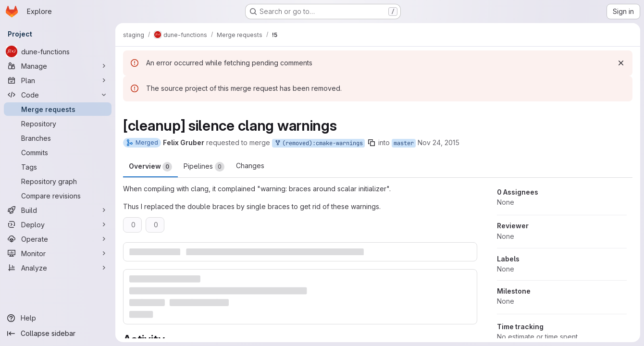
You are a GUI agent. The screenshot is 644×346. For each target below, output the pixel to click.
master (404, 143)
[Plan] (58, 80)
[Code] (58, 95)
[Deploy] (58, 224)
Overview (150, 167)
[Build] (58, 210)
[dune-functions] (58, 51)
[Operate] (58, 239)
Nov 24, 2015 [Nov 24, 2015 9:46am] (439, 142)
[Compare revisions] (58, 196)
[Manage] (58, 66)
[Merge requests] (58, 109)
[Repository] (58, 124)
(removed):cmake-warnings (318, 143)
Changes (250, 166)
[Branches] (58, 138)
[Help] (58, 318)
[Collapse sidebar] (58, 334)
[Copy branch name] (372, 143)
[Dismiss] (621, 63)
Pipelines (204, 167)
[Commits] (58, 152)
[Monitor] (58, 253)
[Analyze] (58, 268)
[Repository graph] (58, 181)
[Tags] (58, 167)
